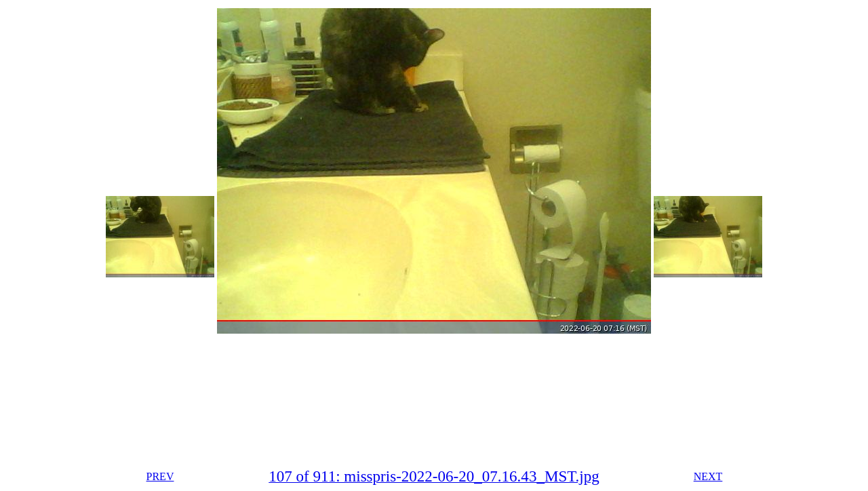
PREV (160, 476)
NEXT (708, 476)
